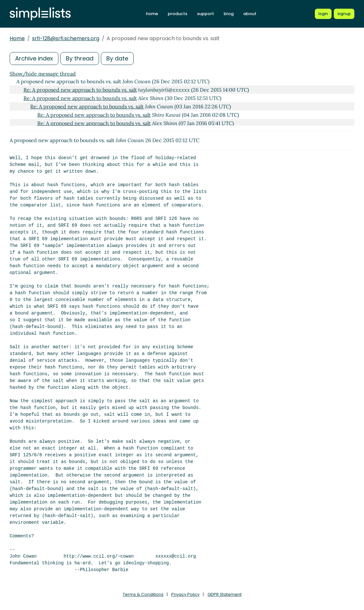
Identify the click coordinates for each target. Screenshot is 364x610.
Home (17, 38)
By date (117, 58)
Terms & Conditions (143, 594)
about (250, 14)
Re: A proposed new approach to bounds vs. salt (80, 90)
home (152, 14)
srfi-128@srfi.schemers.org (66, 38)
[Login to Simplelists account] (323, 14)
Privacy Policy (185, 594)
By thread (80, 58)
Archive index (34, 58)
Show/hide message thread (43, 74)
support (205, 14)
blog (229, 14)
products (178, 14)
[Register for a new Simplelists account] (344, 14)
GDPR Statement (225, 594)
